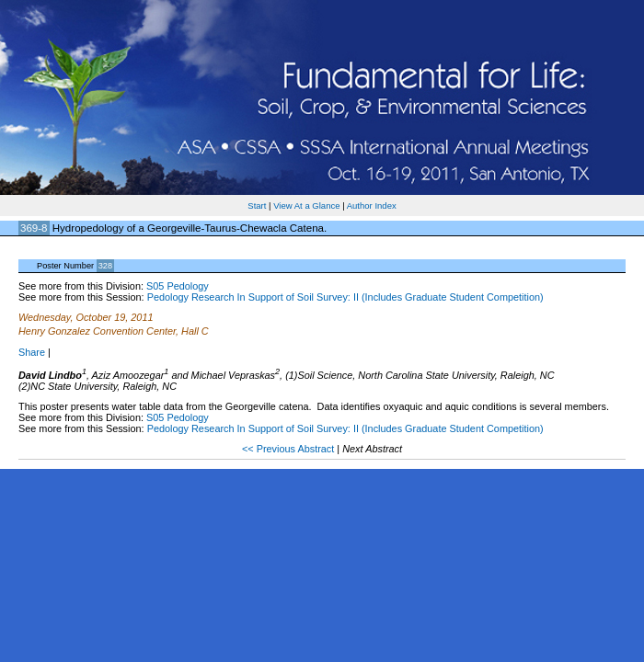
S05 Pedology (178, 286)
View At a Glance (306, 205)
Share (32, 352)
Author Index (372, 205)
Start (257, 205)
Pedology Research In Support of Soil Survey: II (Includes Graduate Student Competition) (345, 297)
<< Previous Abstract (289, 449)
